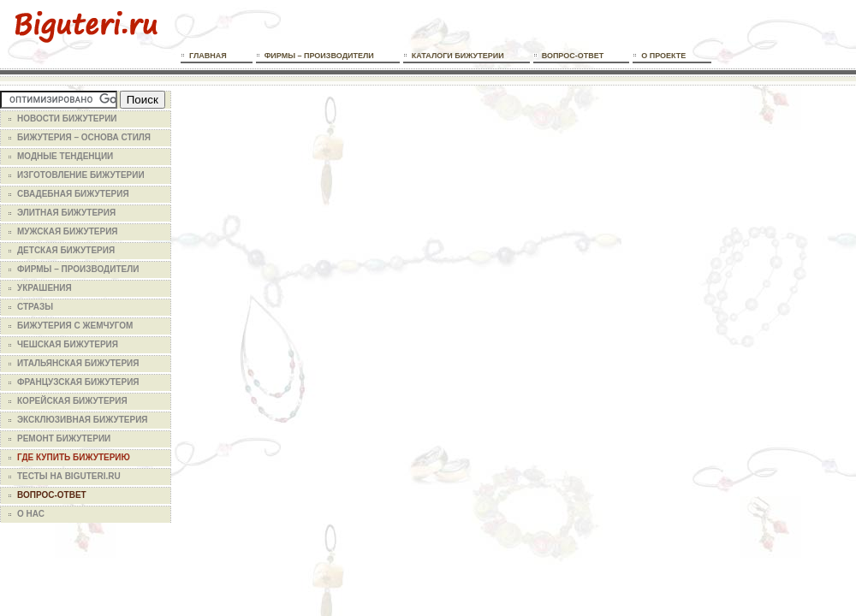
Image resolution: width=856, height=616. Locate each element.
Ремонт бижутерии (64, 438)
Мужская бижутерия (68, 231)
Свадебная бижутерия (73, 194)
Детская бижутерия (66, 250)
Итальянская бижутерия (78, 363)
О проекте (663, 56)
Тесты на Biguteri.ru (69, 476)
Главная (208, 56)
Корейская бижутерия (72, 401)
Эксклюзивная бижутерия (83, 420)
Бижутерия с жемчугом (75, 326)
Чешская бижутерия (68, 344)
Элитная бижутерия (66, 213)
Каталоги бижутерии (458, 56)
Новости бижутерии (67, 118)
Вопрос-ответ (573, 56)
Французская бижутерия (78, 382)
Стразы (35, 307)
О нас (31, 514)
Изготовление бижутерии (81, 175)
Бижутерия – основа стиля (84, 137)
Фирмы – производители (319, 56)
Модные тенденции (65, 156)
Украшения (45, 288)
